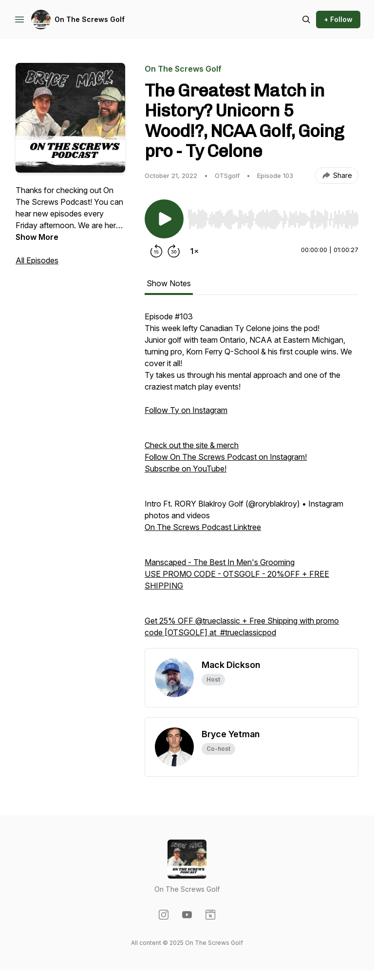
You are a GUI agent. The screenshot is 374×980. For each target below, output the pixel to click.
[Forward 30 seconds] (174, 251)
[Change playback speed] (194, 251)
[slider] (273, 219)
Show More (37, 237)
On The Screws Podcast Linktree (203, 527)
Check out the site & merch (192, 445)
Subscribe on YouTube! (186, 469)
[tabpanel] (252, 479)
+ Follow (338, 19)
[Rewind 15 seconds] (156, 251)
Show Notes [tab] (169, 283)
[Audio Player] (273, 216)
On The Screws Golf (90, 19)
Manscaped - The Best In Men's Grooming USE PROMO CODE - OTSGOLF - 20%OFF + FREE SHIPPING (237, 574)
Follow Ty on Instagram (186, 410)
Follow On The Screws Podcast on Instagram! (226, 457)
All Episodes (37, 260)
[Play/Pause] (164, 219)
